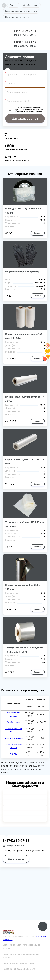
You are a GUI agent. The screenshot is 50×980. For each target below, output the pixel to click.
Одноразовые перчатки (17, 17)
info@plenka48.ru (27, 35)
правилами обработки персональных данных (29, 110)
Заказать (38, 233)
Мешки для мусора (14, 738)
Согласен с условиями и (29, 109)
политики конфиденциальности (28, 108)
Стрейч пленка (31, 5)
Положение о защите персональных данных (21, 956)
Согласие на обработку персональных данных (22, 946)
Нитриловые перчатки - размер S (23, 271)
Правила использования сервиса (19, 963)
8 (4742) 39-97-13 (25, 31)
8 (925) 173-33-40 (25, 42)
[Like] (48, 347)
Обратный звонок (16, 859)
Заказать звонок (27, 46)
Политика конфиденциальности (19, 969)
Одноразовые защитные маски (21, 11)
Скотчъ (13, 5)
